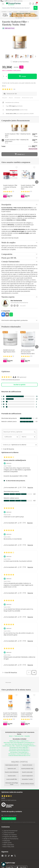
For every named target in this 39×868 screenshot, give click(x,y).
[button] (33, 4)
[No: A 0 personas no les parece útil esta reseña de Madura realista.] (25, 488)
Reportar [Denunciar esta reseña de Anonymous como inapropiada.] (30, 567)
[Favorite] (17, 167)
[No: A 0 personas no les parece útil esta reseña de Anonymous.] (25, 567)
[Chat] (30, 4)
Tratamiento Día (19, 736)
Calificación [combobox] (11, 437)
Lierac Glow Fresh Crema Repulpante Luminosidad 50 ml (19, 743)
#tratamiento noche (27, 98)
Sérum (11, 736)
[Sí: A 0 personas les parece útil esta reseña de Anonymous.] (20, 567)
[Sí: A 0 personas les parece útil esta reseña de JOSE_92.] (20, 523)
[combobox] (23, 445)
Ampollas (27, 736)
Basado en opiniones (9, 800)
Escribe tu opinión (20, 385)
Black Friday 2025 (8, 847)
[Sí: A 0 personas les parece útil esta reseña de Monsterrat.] (20, 545)
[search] (36, 8)
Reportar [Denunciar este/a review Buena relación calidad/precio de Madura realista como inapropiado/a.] (30, 488)
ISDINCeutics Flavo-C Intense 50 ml (19, 741)
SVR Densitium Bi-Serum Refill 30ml (19, 747)
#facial (11, 98)
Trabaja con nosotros (9, 835)
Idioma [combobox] (29, 437)
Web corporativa (8, 845)
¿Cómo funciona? (8, 833)
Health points (7, 843)
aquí (34, 822)
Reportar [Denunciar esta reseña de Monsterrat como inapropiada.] (30, 545)
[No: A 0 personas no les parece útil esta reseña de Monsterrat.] (25, 545)
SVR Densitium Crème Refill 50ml (19, 752)
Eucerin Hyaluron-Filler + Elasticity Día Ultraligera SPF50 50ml (19, 746)
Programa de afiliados (10, 837)
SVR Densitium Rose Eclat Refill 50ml (19, 749)
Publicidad (6, 841)
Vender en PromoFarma (10, 839)
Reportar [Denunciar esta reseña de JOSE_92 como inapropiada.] (30, 523)
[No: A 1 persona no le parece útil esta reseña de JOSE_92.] (24, 523)
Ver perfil (23, 306)
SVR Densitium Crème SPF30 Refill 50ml (19, 754)
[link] (14, 377)
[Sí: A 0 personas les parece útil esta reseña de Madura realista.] (20, 488)
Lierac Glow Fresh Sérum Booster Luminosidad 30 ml (19, 744)
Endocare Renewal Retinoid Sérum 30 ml (19, 756)
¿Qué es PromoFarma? (10, 831)
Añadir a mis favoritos (20, 62)
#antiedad (17, 98)
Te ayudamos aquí (9, 819)
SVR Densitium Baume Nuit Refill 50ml (19, 751)
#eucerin (5, 98)
